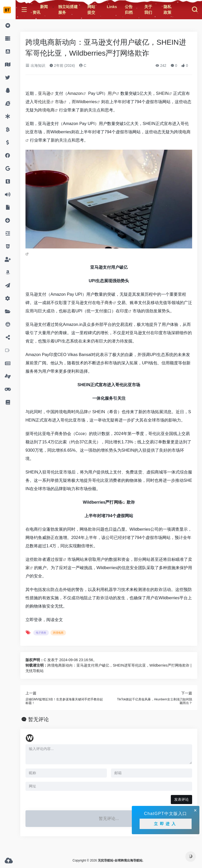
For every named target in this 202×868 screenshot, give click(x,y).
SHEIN (162, 93)
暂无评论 (38, 719)
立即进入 (166, 824)
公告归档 (129, 10)
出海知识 (35, 65)
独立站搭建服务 (68, 10)
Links (112, 7)
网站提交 (91, 10)
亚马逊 (44, 93)
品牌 (84, 412)
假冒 (59, 559)
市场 (59, 102)
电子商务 (105, 303)
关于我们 (148, 10)
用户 (112, 93)
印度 (124, 311)
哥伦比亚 (42, 102)
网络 (118, 502)
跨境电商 (46, 110)
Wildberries (86, 102)
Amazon (75, 93)
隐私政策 (167, 10)
